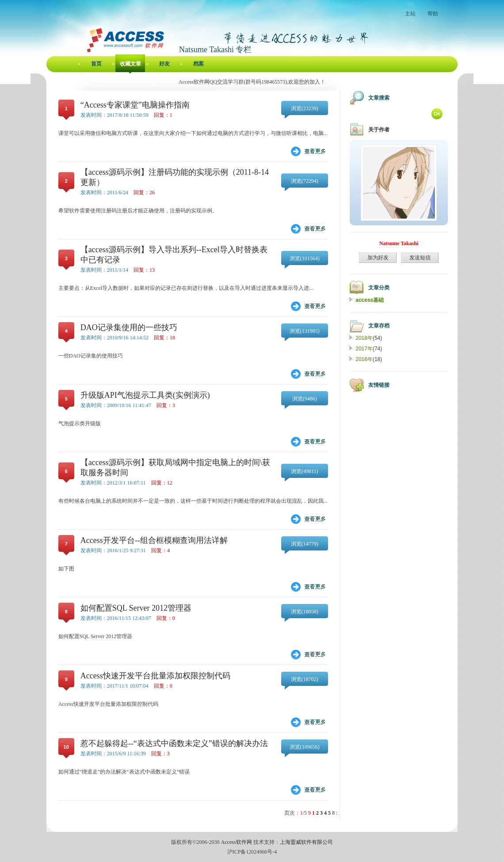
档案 (199, 64)
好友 (164, 64)
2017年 (364, 349)
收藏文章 (130, 64)
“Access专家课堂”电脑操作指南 (135, 105)
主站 (410, 14)
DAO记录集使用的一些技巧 (129, 327)
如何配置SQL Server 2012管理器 (136, 608)
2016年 (364, 359)
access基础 (370, 300)
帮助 (433, 14)
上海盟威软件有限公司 (306, 842)
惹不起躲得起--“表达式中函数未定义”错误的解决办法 (174, 743)
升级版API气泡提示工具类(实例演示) (145, 395)
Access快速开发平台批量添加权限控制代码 (155, 676)
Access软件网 (237, 842)
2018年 (364, 338)
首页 (96, 64)
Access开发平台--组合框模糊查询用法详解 (154, 540)
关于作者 (379, 130)
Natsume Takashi (399, 243)
